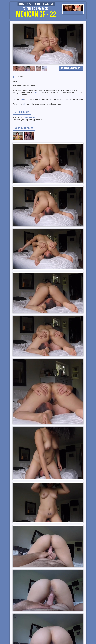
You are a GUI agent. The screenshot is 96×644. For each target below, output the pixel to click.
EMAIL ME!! (31, 117)
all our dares (22, 112)
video (24, 104)
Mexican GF (48, 4)
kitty (37, 93)
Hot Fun (37, 4)
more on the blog (24, 128)
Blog (29, 4)
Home (21, 4)
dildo (22, 99)
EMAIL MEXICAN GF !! (71, 68)
